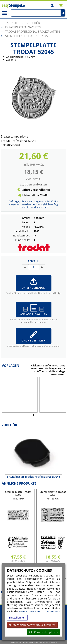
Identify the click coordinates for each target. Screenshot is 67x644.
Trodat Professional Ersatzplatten (33, 32)
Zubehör (33, 23)
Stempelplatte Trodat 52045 (26, 36)
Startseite (11, 23)
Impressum (53, 612)
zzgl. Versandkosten (33, 184)
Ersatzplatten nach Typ (23, 27)
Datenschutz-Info (29, 611)
